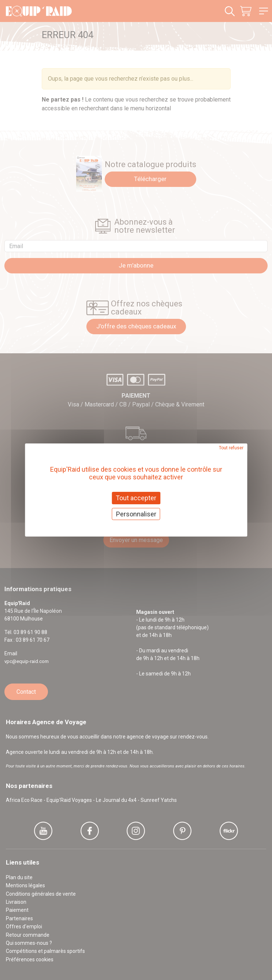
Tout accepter (136, 498)
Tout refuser (231, 448)
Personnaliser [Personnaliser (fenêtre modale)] (136, 514)
